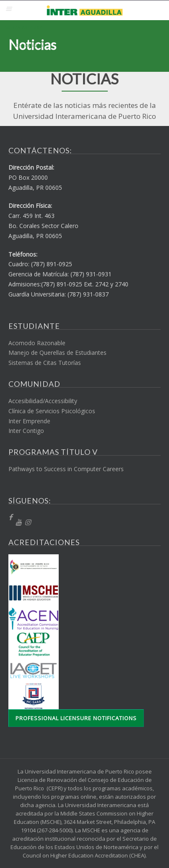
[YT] (18, 523)
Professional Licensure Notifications (76, 718)
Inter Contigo (26, 431)
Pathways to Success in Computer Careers (66, 469)
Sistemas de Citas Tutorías (45, 363)
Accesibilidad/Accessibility (43, 401)
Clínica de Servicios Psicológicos (52, 411)
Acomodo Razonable (37, 343)
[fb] (10, 518)
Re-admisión (29, 45)
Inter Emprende (29, 421)
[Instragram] (28, 523)
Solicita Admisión (24, 27)
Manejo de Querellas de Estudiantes (57, 353)
